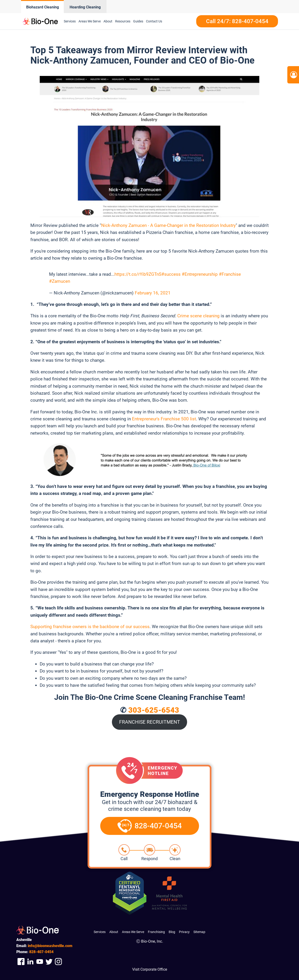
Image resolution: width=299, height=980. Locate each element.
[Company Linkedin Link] (30, 961)
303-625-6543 (154, 710)
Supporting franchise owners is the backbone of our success (90, 627)
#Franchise (230, 274)
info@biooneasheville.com (50, 946)
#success (171, 274)
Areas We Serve (90, 21)
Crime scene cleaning (198, 316)
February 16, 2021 (153, 293)
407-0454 (41, 952)
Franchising (156, 932)
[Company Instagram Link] (58, 961)
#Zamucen (60, 281)
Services (70, 21)
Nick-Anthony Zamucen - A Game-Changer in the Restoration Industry (168, 225)
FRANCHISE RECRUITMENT (150, 722)
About (108, 21)
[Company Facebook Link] (21, 961)
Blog (172, 932)
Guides (138, 21)
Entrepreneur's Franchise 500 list (164, 419)
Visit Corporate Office (150, 969)
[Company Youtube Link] (40, 961)
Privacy (184, 932)
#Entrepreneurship (200, 274)
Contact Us (154, 21)
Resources (123, 21)
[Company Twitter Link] (49, 961)
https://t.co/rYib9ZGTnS (138, 274)
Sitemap (199, 932)
